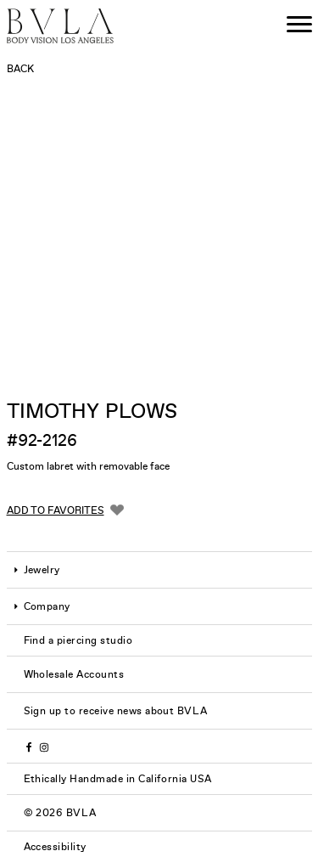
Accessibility (55, 847)
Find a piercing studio (78, 640)
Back (20, 69)
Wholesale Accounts (74, 674)
